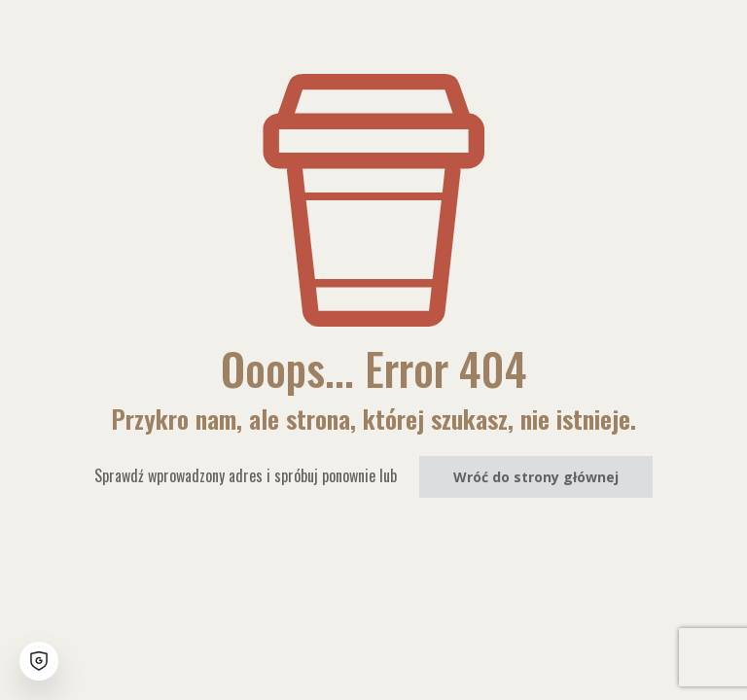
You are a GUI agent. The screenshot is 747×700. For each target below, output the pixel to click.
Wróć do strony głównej (536, 477)
